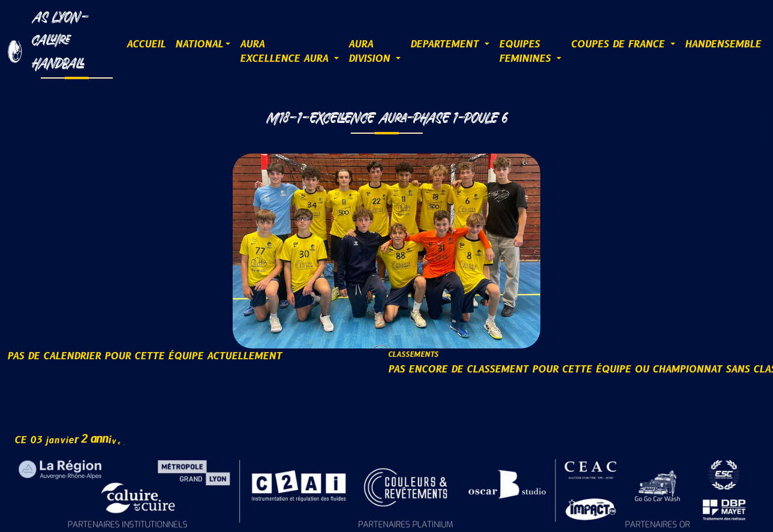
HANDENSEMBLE (723, 44)
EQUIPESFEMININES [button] (527, 52)
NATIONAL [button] (199, 44)
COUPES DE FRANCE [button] (619, 44)
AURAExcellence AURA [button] (286, 52)
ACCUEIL (146, 44)
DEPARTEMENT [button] (446, 44)
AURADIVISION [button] (371, 52)
